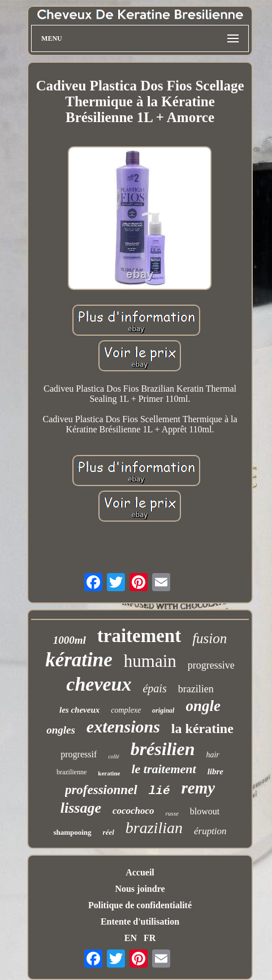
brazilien (196, 689)
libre (215, 771)
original (163, 710)
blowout (205, 811)
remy (198, 788)
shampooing (72, 832)
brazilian (154, 828)
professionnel (101, 790)
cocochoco (133, 811)
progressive (211, 665)
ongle (203, 706)
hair (212, 755)
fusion (210, 638)
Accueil (140, 872)
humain (150, 661)
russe (172, 813)
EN (131, 938)
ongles (61, 730)
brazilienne (72, 772)
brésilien (163, 749)
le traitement (163, 769)
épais (154, 688)
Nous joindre (140, 889)
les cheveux (79, 710)
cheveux (99, 684)
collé (113, 756)
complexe (126, 710)
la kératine (202, 729)
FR (150, 938)
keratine (109, 773)
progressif (79, 754)
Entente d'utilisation (140, 922)
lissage (81, 808)
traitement (139, 636)
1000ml (70, 640)
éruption (210, 831)
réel (109, 832)
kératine (79, 660)
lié (159, 791)
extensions (123, 727)
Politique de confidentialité (140, 905)
